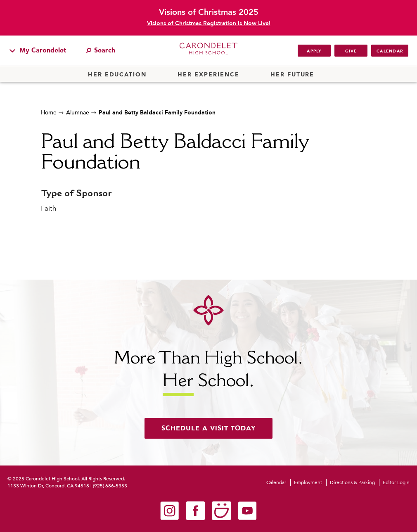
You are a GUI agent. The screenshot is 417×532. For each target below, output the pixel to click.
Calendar (390, 51)
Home (49, 113)
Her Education (117, 75)
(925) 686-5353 (110, 486)
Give (351, 51)
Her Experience (208, 75)
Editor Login (396, 482)
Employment (308, 482)
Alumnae (78, 113)
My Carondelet (38, 50)
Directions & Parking (352, 482)
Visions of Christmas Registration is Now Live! (209, 23)
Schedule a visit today (208, 428)
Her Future (292, 75)
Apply (314, 51)
